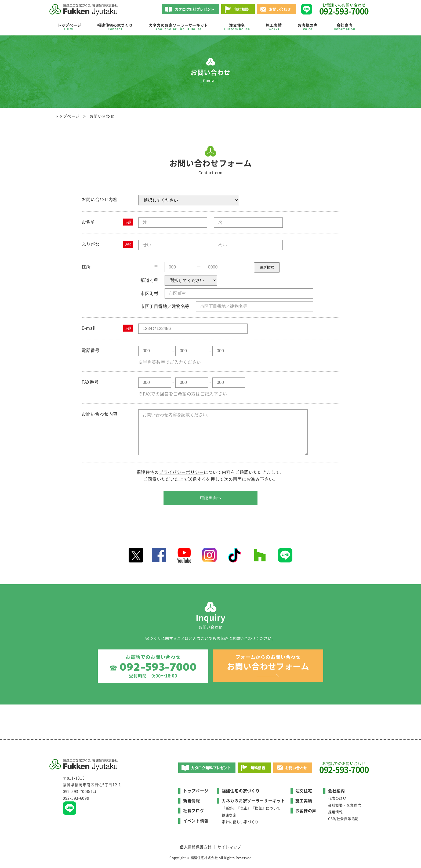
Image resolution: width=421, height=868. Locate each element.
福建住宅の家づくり (115, 27)
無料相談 (242, 9)
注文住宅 (237, 27)
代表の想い (337, 800)
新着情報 (192, 802)
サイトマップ (229, 848)
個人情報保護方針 (196, 848)
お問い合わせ (280, 9)
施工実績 (274, 27)
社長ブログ (194, 812)
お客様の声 (308, 27)
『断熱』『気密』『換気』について (251, 810)
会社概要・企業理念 (345, 806)
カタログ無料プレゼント (194, 9)
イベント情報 (196, 822)
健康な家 (229, 817)
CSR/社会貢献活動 (343, 820)
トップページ (69, 27)
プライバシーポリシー (181, 472)
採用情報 (335, 813)
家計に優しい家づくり (240, 823)
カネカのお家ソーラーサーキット (253, 802)
